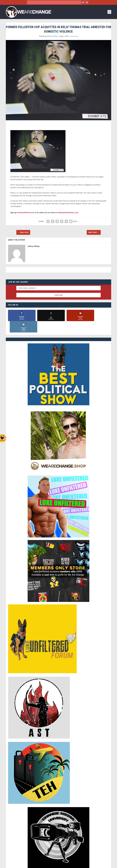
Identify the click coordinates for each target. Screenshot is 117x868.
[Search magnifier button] (87, 2)
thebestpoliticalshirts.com (68, 213)
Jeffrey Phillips (52, 36)
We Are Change (18, 865)
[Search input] (55, 2)
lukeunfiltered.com (27, 213)
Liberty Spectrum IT (67, 865)
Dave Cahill (41, 865)
